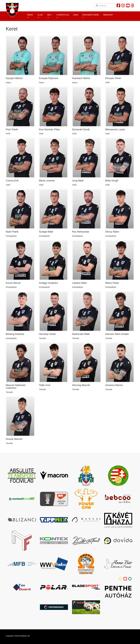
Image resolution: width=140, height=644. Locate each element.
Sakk (76, 15)
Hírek (30, 16)
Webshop (108, 15)
